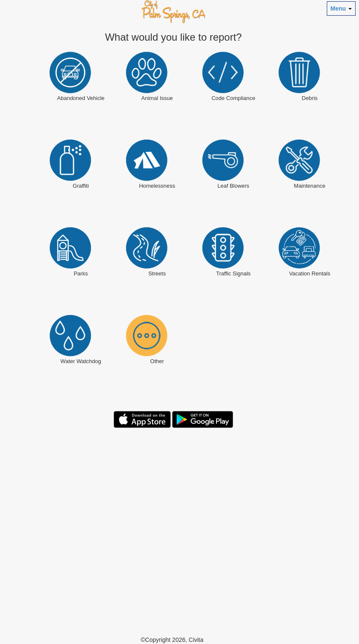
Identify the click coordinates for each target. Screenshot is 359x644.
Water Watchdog (81, 361)
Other (157, 361)
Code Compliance (233, 98)
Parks (81, 273)
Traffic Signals (234, 273)
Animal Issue (157, 98)
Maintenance (309, 186)
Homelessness (157, 186)
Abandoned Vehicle (81, 98)
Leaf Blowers (233, 186)
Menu (341, 8)
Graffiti (81, 186)
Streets (157, 273)
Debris (310, 98)
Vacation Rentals (310, 273)
